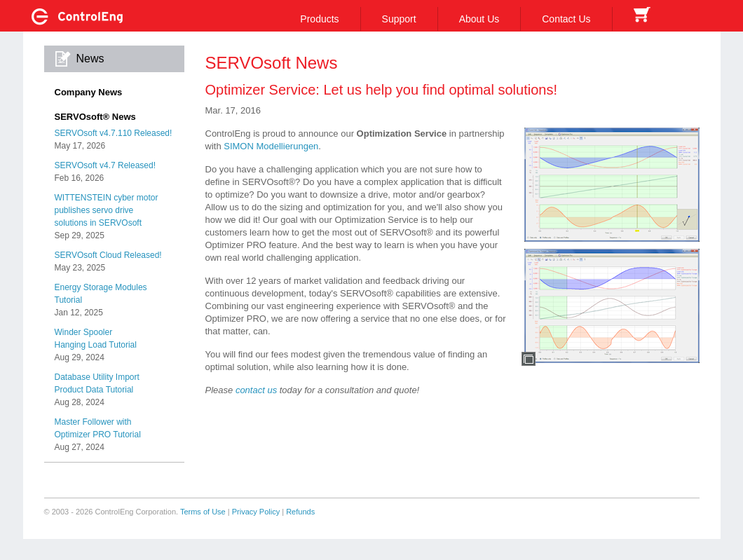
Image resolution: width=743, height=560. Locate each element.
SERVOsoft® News (95, 117)
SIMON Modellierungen (271, 146)
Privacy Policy (256, 512)
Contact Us (566, 19)
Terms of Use (203, 512)
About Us (479, 19)
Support (399, 19)
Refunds (300, 512)
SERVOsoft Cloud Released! (108, 255)
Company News (89, 92)
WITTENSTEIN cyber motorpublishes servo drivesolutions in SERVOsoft (107, 210)
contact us (256, 390)
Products (319, 19)
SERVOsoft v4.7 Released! (105, 165)
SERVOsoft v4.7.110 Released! (114, 133)
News (90, 59)
